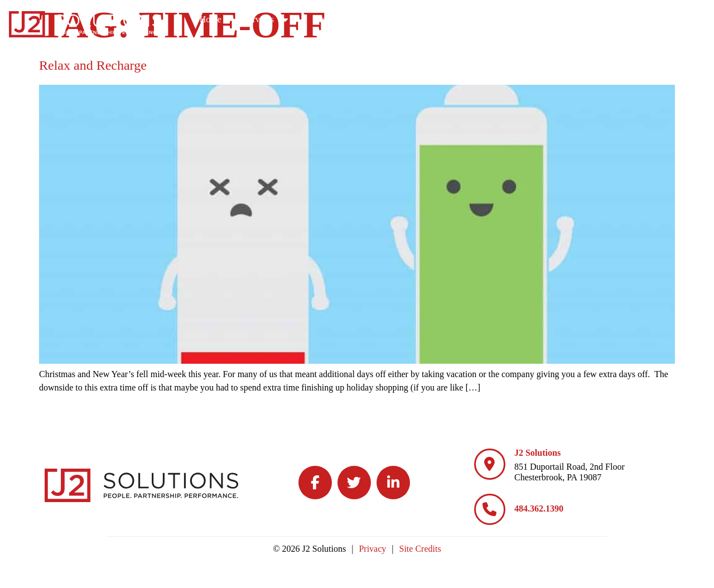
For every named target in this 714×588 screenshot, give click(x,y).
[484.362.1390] (490, 509)
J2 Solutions (537, 453)
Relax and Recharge (93, 65)
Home (298, 19)
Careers (500, 20)
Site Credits (420, 549)
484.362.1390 (539, 509)
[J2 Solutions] (490, 464)
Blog (627, 20)
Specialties (428, 20)
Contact (680, 19)
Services (354, 20)
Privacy (372, 549)
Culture (566, 20)
